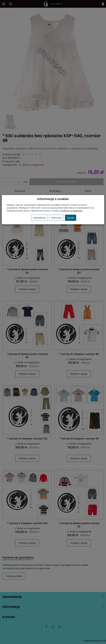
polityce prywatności (72, 211)
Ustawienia (39, 218)
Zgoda (71, 218)
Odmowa (56, 218)
